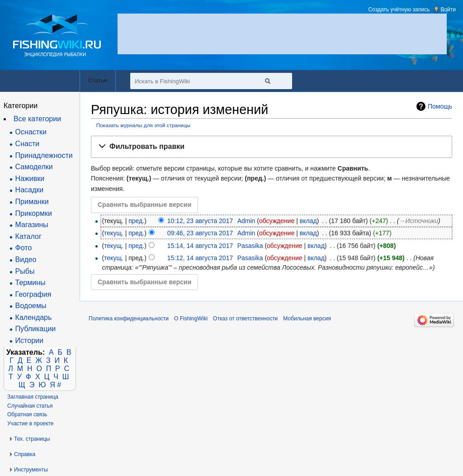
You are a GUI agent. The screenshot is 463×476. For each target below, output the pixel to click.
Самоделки (34, 167)
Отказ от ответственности (245, 319)
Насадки (30, 190)
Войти (448, 10)
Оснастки (31, 132)
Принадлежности (44, 155)
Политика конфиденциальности (129, 319)
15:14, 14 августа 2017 (200, 246)
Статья (98, 80)
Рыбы (25, 271)
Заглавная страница (33, 397)
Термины (31, 283)
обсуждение (277, 221)
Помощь (440, 106)
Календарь (34, 317)
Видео (26, 259)
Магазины (32, 225)
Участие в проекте (30, 424)
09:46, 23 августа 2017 (200, 233)
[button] (272, 147)
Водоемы (31, 306)
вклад (308, 221)
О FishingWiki (191, 319)
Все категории (37, 119)
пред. (136, 221)
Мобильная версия (307, 319)
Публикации (36, 329)
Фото (24, 248)
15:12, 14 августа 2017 (200, 258)
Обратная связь (27, 414)
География (33, 294)
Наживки (30, 178)
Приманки (32, 202)
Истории (29, 340)
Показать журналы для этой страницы (143, 125)
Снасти (28, 144)
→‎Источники (418, 221)
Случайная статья (30, 406)
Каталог (28, 236)
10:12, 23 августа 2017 (200, 221)
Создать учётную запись (399, 10)
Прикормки (34, 213)
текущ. (114, 233)
